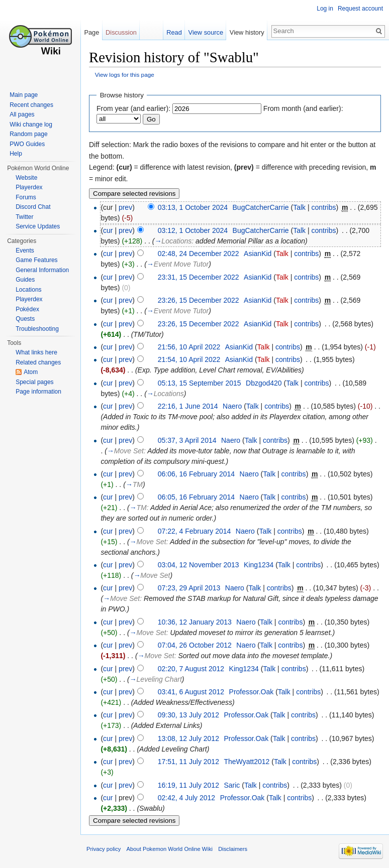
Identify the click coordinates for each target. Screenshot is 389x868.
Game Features (36, 260)
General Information (42, 270)
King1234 (259, 565)
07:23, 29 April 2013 (189, 588)
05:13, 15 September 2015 (200, 383)
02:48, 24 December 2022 (199, 254)
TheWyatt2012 (247, 762)
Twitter (24, 217)
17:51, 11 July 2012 (188, 762)
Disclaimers (233, 849)
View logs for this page (125, 75)
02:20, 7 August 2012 (191, 669)
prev (125, 207)
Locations (28, 290)
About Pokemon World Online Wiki (170, 849)
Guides (25, 280)
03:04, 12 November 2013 (199, 565)
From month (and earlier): (303, 108)
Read (174, 32)
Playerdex (29, 187)
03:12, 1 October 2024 (193, 230)
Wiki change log (31, 125)
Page (91, 32)
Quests (25, 319)
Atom (31, 372)
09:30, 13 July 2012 (188, 715)
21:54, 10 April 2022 (189, 359)
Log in (325, 9)
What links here (36, 352)
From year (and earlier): (133, 108)
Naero (232, 406)
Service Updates (38, 226)
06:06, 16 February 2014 (196, 474)
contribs (323, 207)
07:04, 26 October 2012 (195, 645)
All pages (22, 114)
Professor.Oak (252, 692)
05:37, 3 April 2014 (187, 440)
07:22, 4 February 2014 (194, 531)
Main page (24, 95)
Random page (28, 134)
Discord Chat (33, 207)
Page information (38, 392)
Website (26, 178)
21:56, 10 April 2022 (189, 347)
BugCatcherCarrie (261, 207)
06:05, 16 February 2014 (196, 497)
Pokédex (27, 309)
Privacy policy (104, 849)
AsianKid (258, 254)
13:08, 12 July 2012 (188, 738)
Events (25, 251)
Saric (232, 785)
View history (247, 32)
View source (206, 32)
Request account (360, 9)
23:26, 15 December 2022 (199, 300)
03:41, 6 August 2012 (191, 692)
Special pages (34, 382)
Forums (26, 197)
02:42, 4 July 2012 (186, 798)
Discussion (121, 32)
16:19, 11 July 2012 (188, 785)
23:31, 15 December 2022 (199, 277)
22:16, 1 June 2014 (188, 406)
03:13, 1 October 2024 (193, 207)
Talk (299, 207)
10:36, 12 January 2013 (195, 622)
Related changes (38, 362)
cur (108, 230)
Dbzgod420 (264, 383)
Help (16, 154)
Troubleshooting (37, 329)
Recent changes (31, 105)
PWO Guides (27, 144)
